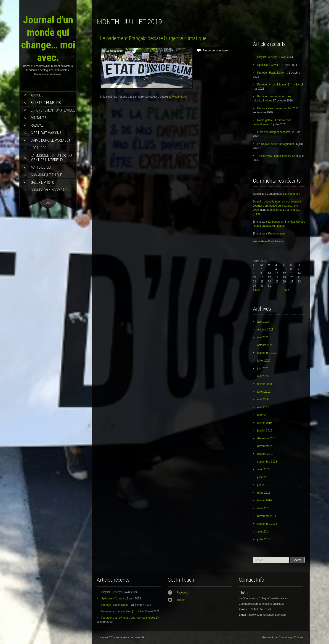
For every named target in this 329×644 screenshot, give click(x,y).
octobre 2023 (265, 330)
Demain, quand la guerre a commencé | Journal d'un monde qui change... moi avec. (277, 206)
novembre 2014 (267, 516)
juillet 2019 (264, 392)
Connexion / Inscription (50, 190)
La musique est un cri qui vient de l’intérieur (52, 158)
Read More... (180, 97)
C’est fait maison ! (46, 133)
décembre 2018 (267, 438)
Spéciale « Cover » (269, 65)
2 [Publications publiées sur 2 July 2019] (261, 269)
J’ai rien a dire (292, 194)
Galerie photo (42, 182)
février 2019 (264, 423)
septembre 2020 (267, 353)
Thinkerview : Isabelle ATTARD (276, 156)
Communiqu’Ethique (47, 175)
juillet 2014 (264, 539)
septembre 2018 (267, 462)
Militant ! (38, 118)
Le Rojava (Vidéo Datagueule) (276, 144)
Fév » (286, 290)
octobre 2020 (265, 345)
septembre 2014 (267, 524)
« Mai (256, 290)
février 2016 (264, 500)
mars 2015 (264, 508)
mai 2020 (263, 376)
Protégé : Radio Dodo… (272, 73)
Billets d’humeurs (46, 103)
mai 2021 (263, 337)
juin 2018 (263, 485)
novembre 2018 (267, 446)
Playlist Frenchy (267, 57)
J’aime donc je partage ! (50, 140)
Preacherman (276, 234)
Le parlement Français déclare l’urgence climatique (153, 38)
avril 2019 (263, 407)
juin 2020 (263, 368)
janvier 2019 (265, 431)
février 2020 (264, 384)
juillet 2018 (264, 477)
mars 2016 (264, 493)
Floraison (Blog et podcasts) (274, 132)
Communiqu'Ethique (291, 637)
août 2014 (263, 532)
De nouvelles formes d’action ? (276, 108)
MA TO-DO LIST (42, 167)
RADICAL (37, 125)
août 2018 (263, 469)
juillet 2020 (264, 361)
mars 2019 (264, 415)
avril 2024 (263, 322)
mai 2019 (263, 399)
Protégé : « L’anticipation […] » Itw (278, 85)
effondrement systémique (53, 110)
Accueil (37, 95)
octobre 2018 (265, 454)
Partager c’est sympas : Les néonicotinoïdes (128, 618)
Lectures (39, 148)
